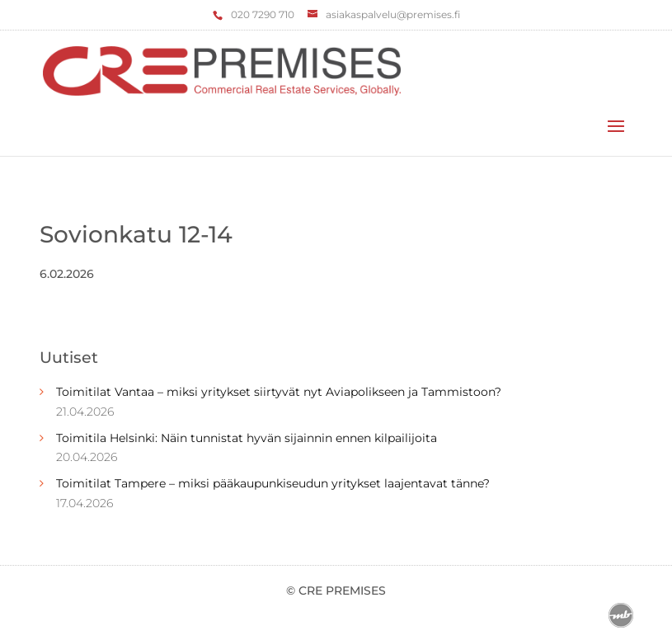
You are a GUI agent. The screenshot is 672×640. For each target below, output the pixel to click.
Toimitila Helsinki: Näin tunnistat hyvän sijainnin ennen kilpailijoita (247, 438)
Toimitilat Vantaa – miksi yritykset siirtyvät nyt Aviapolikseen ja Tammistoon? (279, 392)
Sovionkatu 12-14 (136, 234)
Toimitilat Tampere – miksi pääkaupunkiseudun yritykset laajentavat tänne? (273, 483)
